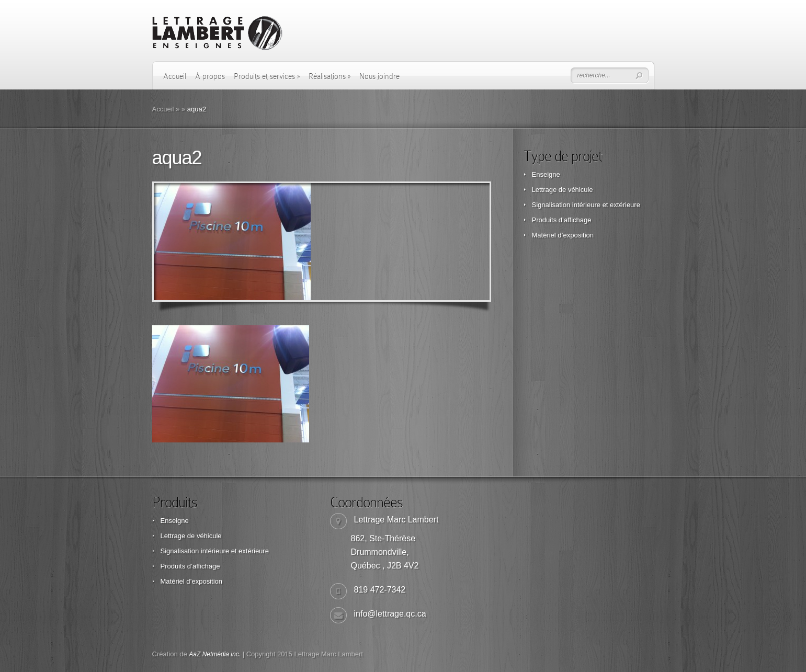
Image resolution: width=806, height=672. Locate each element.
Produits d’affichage (562, 220)
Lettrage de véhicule (563, 190)
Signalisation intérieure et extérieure (586, 205)
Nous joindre (379, 76)
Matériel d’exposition (563, 235)
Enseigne (546, 174)
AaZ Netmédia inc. (215, 654)
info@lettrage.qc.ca (390, 614)
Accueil (175, 76)
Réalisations (330, 76)
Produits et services (267, 76)
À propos (210, 76)
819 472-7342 (380, 590)
